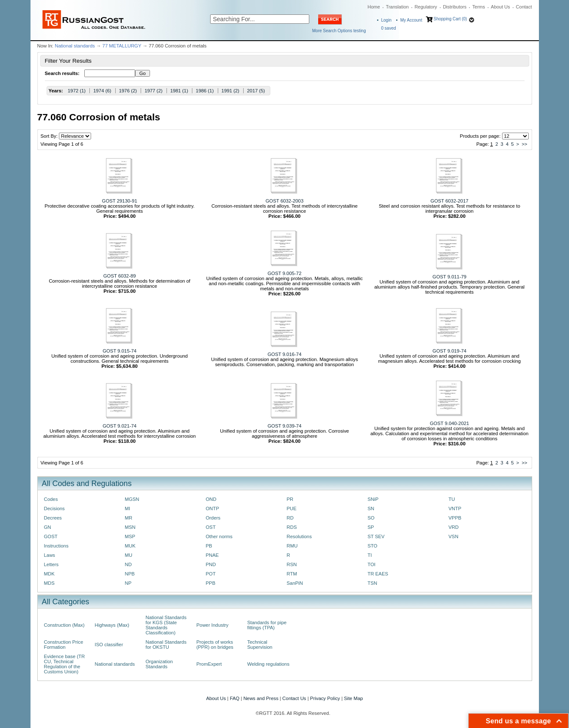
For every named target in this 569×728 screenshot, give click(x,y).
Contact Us (294, 698)
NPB (130, 574)
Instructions (56, 546)
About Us (501, 7)
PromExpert (209, 664)
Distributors (455, 7)
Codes (51, 499)
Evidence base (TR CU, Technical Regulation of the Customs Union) (65, 664)
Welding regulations (269, 664)
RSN (292, 564)
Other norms (219, 536)
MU (129, 555)
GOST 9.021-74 (119, 426)
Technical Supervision (260, 645)
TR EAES (378, 574)
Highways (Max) (112, 625)
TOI (372, 564)
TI (370, 555)
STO (373, 546)
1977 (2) (153, 91)
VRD (454, 527)
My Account (411, 20)
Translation (397, 7)
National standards (75, 46)
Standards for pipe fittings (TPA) (267, 625)
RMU (292, 546)
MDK (49, 574)
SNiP (373, 499)
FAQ (235, 698)
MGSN (132, 499)
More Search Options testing (339, 31)
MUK (130, 546)
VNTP (455, 508)
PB (209, 546)
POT (211, 574)
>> (524, 144)
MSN (130, 527)
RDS (292, 527)
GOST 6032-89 (120, 276)
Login (386, 20)
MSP (130, 536)
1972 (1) (77, 91)
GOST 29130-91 (120, 201)
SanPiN (295, 583)
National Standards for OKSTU (166, 645)
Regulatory (426, 7)
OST (211, 527)
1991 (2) (230, 91)
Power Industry (213, 625)
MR (129, 518)
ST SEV (376, 536)
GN (48, 527)
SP (371, 527)
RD (290, 518)
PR (290, 499)
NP (128, 583)
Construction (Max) (64, 625)
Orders (213, 518)
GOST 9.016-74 (285, 354)
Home (374, 7)
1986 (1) (205, 91)
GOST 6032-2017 (449, 201)
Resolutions (299, 536)
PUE (292, 508)
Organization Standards (159, 664)
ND (128, 564)
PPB (211, 583)
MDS (49, 583)
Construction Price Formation (64, 645)
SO (371, 518)
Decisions (54, 508)
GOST (51, 536)
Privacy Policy (325, 698)
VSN (454, 536)
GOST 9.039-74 (285, 426)
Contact (524, 7)
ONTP (213, 508)
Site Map (354, 698)
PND (211, 564)
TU (452, 499)
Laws (50, 555)
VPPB (455, 518)
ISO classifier (109, 645)
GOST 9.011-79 (450, 277)
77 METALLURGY (122, 46)
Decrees (53, 518)
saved (389, 28)
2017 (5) (256, 91)
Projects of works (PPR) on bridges (215, 645)
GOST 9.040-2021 (450, 423)
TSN (373, 583)
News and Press (261, 698)
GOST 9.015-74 (119, 351)
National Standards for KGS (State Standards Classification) (166, 625)
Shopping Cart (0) (450, 19)
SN (371, 508)
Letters (51, 564)
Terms (479, 7)
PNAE (212, 555)
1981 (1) (179, 91)
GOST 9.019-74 (450, 351)
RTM (292, 574)
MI (128, 508)
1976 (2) (128, 91)
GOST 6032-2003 (284, 201)
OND (211, 499)
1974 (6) (102, 91)
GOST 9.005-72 (285, 273)
